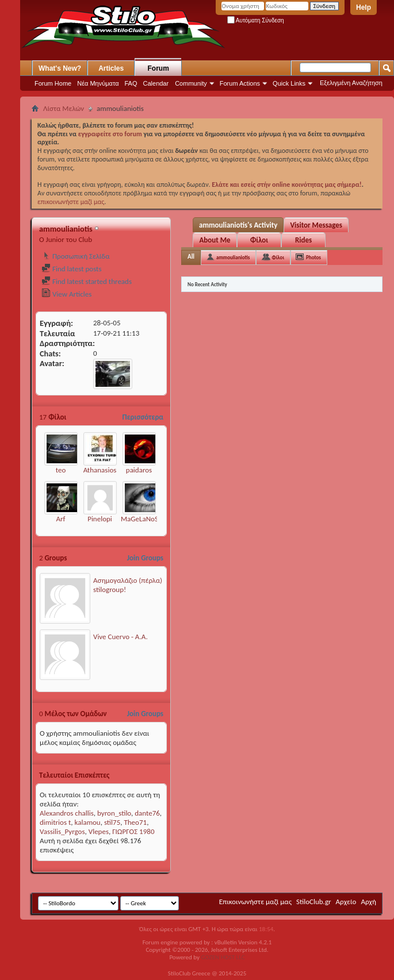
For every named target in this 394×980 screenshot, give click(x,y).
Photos (313, 257)
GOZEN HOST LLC (223, 957)
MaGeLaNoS (139, 519)
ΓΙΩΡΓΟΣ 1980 (133, 831)
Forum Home (53, 83)
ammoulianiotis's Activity (238, 225)
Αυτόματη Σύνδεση (256, 20)
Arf (60, 519)
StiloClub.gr (314, 902)
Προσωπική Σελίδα (76, 256)
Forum (158, 68)
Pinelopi (100, 519)
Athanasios (100, 470)
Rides (303, 240)
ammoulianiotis (233, 257)
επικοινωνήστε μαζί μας (71, 202)
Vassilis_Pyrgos (62, 831)
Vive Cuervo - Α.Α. (121, 637)
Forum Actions (240, 83)
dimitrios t (55, 822)
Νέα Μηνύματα (98, 83)
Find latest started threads (87, 281)
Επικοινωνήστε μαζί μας (255, 902)
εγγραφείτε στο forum (111, 134)
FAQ (131, 83)
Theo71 (135, 822)
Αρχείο (346, 902)
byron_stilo (114, 813)
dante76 (147, 813)
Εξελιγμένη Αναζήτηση (351, 83)
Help (364, 7)
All (191, 257)
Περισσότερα (143, 417)
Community (191, 83)
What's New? (60, 68)
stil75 (112, 822)
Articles (111, 68)
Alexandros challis (67, 813)
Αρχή (368, 902)
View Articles (66, 294)
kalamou (88, 822)
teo (61, 470)
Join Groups (145, 558)
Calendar (156, 83)
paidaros (139, 470)
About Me (215, 240)
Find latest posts (72, 269)
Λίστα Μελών (64, 108)
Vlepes (99, 831)
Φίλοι (259, 240)
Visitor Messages (316, 225)
